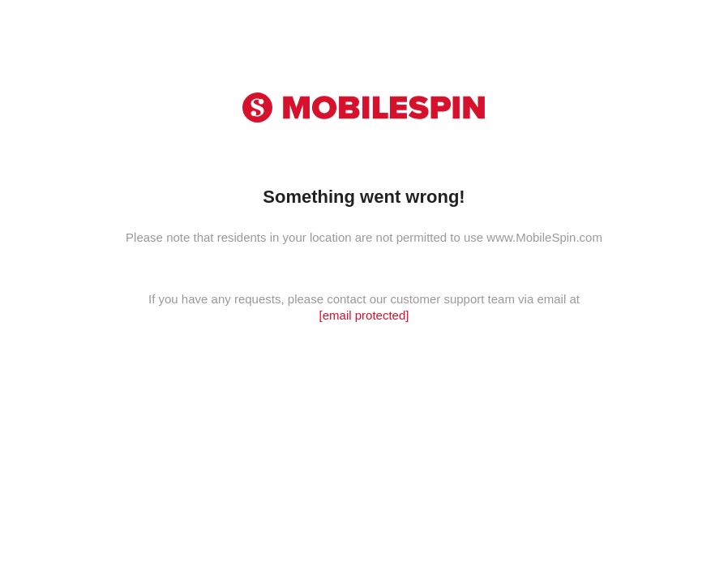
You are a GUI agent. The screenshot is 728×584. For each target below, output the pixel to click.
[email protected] (364, 315)
